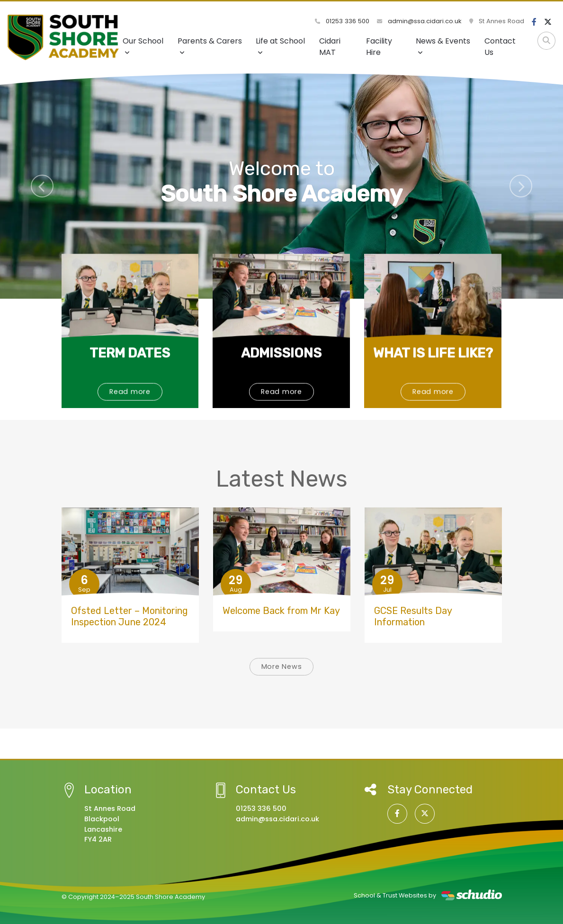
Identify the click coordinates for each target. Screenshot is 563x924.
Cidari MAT (330, 47)
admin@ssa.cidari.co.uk (419, 21)
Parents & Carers (210, 46)
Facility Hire (379, 47)
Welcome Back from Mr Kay (281, 611)
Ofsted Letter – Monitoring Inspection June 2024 (130, 616)
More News (282, 666)
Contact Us (500, 47)
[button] (42, 186)
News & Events (443, 46)
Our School (143, 46)
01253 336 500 (342, 21)
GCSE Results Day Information (413, 616)
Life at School (280, 46)
